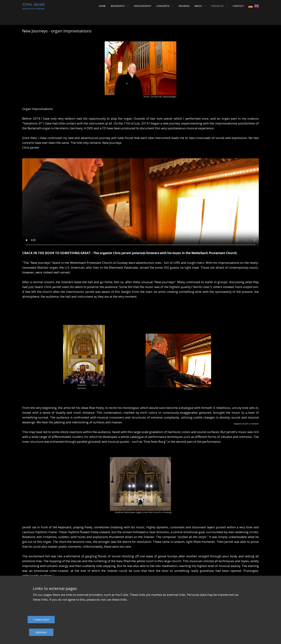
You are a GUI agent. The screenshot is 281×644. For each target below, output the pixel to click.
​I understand (41, 619)
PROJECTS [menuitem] (217, 6)
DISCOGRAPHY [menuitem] (143, 6)
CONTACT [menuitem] (238, 6)
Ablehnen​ (41, 632)
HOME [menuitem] (102, 6)
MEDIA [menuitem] (198, 6)
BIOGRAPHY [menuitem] (118, 6)
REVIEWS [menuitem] (184, 6)
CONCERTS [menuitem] (163, 6)
